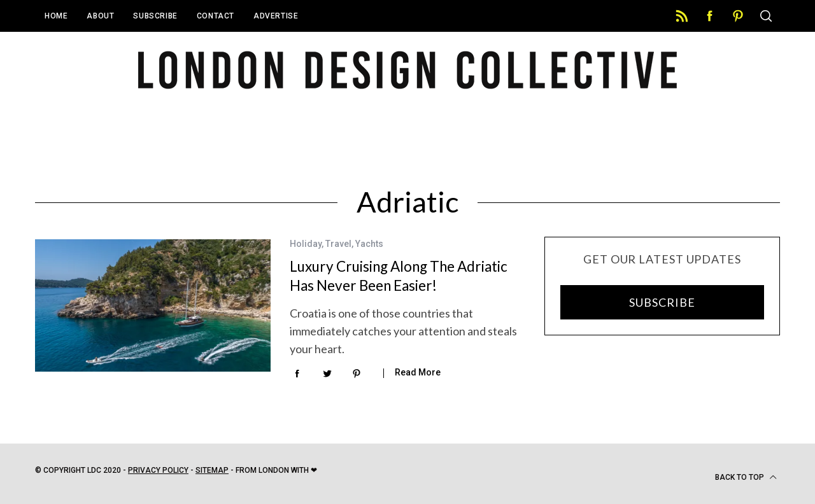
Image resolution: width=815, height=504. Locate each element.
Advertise (276, 16)
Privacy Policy (158, 470)
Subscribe (155, 16)
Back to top (746, 477)
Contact (216, 16)
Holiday (306, 244)
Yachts (369, 244)
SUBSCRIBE (662, 302)
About (100, 16)
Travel (338, 244)
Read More (418, 372)
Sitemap (212, 470)
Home (56, 16)
